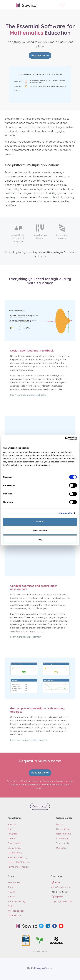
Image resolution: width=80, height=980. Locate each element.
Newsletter (13, 834)
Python (11, 897)
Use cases (61, 848)
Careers (11, 838)
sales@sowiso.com (60, 887)
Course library (63, 829)
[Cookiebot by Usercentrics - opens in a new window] (65, 438)
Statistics (12, 887)
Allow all (40, 522)
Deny (40, 539)
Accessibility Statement (19, 862)
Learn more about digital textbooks (28, 395)
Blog (10, 829)
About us (12, 824)
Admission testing (16, 901)
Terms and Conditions (19, 867)
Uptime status (14, 915)
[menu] (61, 5)
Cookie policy (14, 848)
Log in (59, 824)
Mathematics (14, 882)
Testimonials (63, 843)
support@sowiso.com (62, 901)
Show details (65, 513)
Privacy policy (14, 843)
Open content (63, 838)
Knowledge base (16, 911)
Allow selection (40, 531)
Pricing (11, 906)
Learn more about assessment (26, 637)
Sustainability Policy (17, 857)
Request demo (40, 55)
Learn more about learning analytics (28, 740)
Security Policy (15, 853)
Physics (11, 892)
